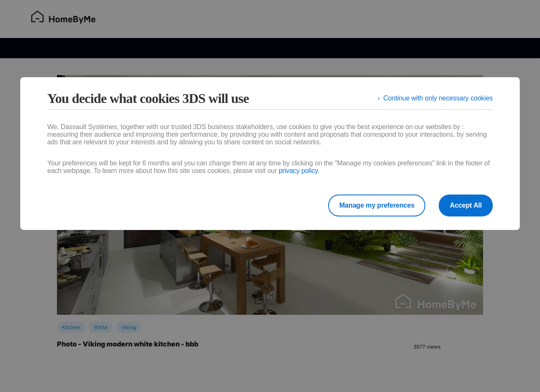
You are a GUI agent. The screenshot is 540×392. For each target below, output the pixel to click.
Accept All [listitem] (466, 205)
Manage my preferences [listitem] (377, 205)
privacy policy (298, 171)
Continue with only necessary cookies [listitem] (438, 98)
